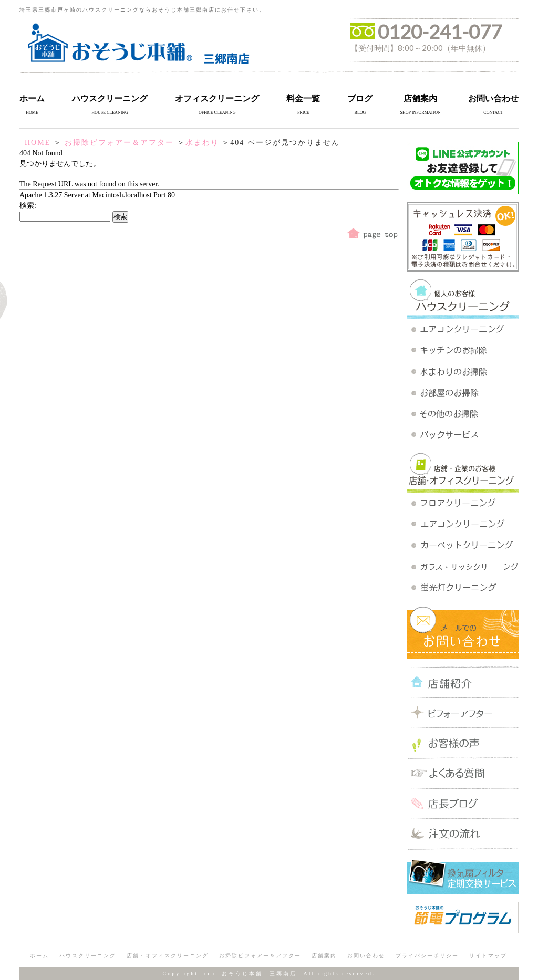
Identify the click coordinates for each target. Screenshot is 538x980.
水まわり (202, 143)
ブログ (360, 98)
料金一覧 (303, 98)
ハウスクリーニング (110, 98)
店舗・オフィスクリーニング (168, 956)
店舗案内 (420, 98)
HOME (38, 143)
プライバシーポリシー (427, 956)
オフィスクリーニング (217, 98)
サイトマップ (488, 956)
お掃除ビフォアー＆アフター (119, 143)
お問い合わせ (493, 98)
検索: (28, 206)
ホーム (32, 98)
